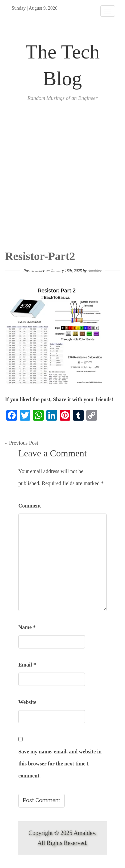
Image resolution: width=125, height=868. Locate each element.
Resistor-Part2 (40, 256)
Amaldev (95, 271)
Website (27, 702)
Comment (30, 506)
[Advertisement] (62, 184)
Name (27, 627)
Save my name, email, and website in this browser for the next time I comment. (60, 764)
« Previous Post (22, 443)
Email (27, 665)
